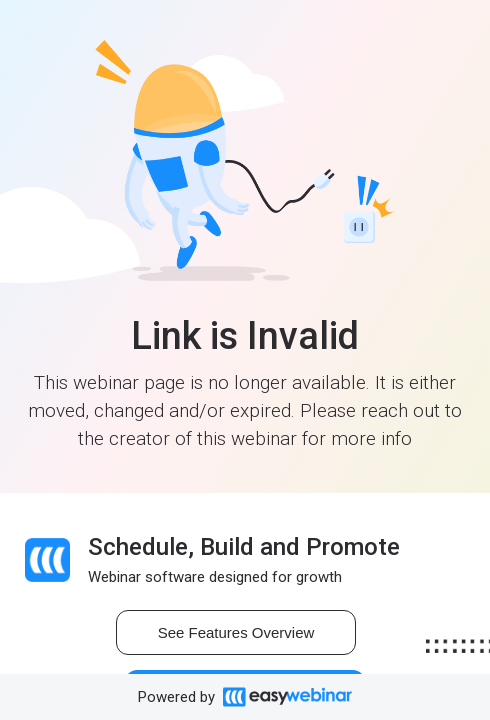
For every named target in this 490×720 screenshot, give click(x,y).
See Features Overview (236, 632)
